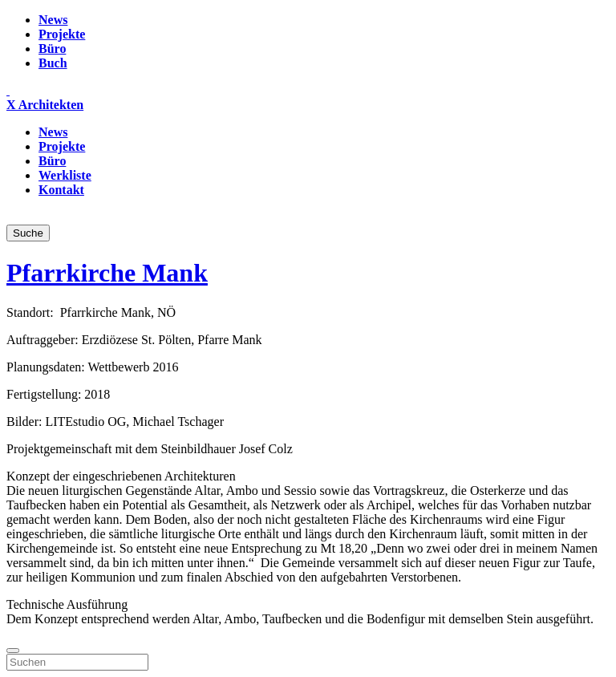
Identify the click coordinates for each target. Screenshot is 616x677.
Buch (53, 63)
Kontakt (61, 190)
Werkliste (65, 175)
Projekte (62, 34)
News (53, 20)
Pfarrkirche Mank (107, 273)
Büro (52, 49)
